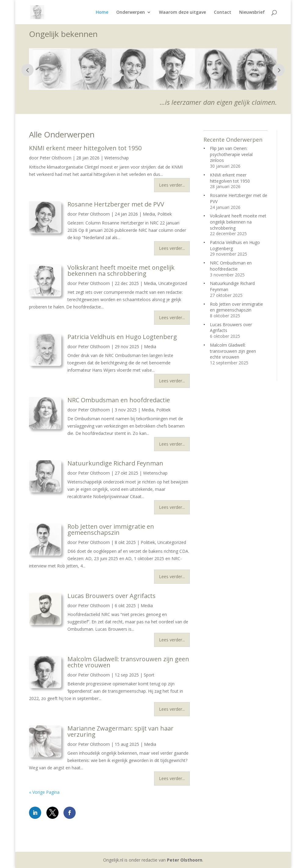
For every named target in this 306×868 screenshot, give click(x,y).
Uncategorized (173, 283)
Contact (223, 13)
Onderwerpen (131, 13)
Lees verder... (172, 185)
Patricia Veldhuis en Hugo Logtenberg (122, 337)
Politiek (165, 214)
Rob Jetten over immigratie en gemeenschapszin (111, 529)
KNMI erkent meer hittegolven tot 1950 (85, 148)
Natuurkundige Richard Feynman (115, 463)
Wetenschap (117, 158)
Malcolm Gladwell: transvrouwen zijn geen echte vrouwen (128, 662)
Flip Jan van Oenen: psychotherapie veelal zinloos (231, 154)
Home (102, 13)
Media (149, 214)
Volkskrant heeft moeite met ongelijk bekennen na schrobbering (121, 270)
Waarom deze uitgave (182, 13)
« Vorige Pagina (44, 792)
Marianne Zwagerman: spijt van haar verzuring (121, 731)
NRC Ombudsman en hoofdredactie (119, 400)
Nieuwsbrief (252, 13)
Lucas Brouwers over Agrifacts (112, 596)
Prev (27, 70)
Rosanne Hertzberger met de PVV (116, 204)
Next (279, 70)
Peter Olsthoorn (56, 158)
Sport (149, 675)
